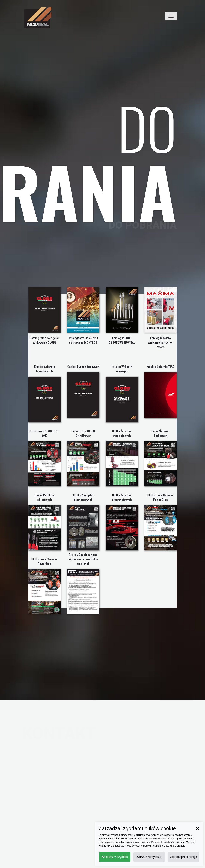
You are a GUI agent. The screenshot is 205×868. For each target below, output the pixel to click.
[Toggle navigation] (171, 16)
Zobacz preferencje (184, 857)
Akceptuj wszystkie (115, 857)
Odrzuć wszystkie (149, 857)
